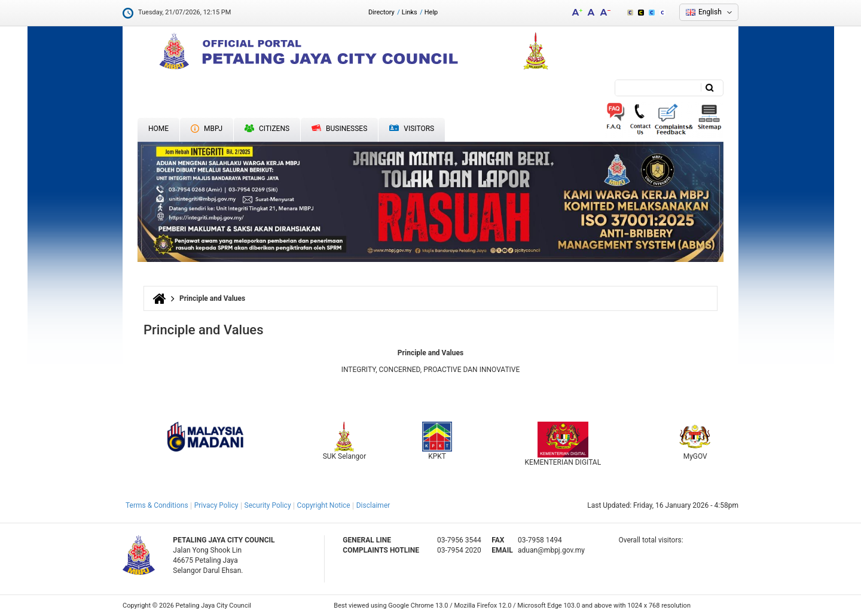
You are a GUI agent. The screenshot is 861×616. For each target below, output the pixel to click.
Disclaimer (373, 505)
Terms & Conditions (157, 505)
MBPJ (207, 129)
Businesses (339, 129)
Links (410, 12)
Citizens (267, 129)
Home (158, 129)
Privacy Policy (216, 505)
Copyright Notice (324, 505)
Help (431, 12)
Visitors (412, 129)
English (710, 12)
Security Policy (268, 505)
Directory (381, 12)
